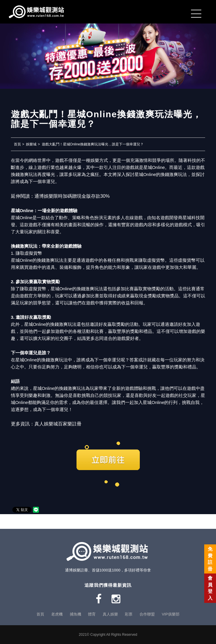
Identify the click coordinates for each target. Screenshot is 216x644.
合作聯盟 (147, 614)
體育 (92, 614)
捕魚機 (75, 614)
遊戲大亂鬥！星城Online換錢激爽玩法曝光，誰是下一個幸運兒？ (93, 144)
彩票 (129, 614)
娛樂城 (31, 144)
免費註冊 (210, 559)
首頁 (17, 144)
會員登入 (210, 588)
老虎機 (57, 614)
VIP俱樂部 (171, 614)
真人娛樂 (110, 614)
